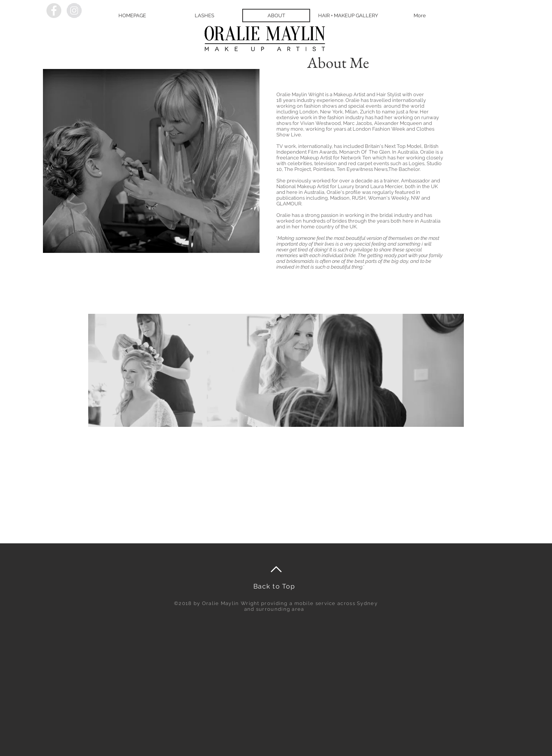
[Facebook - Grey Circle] (54, 11)
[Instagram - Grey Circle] (74, 11)
